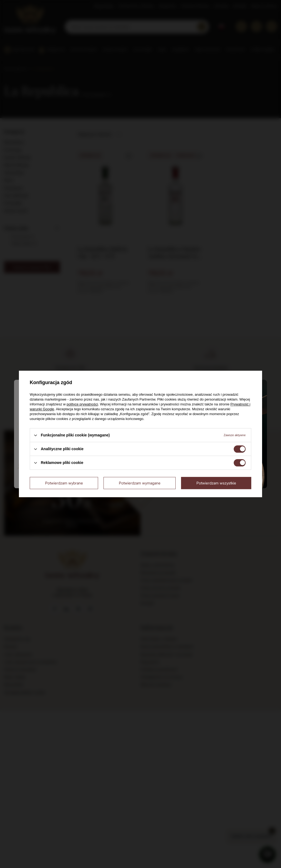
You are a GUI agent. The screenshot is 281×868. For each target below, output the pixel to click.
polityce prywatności (82, 404)
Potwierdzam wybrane (64, 483)
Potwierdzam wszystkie (216, 483)
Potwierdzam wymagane (140, 483)
